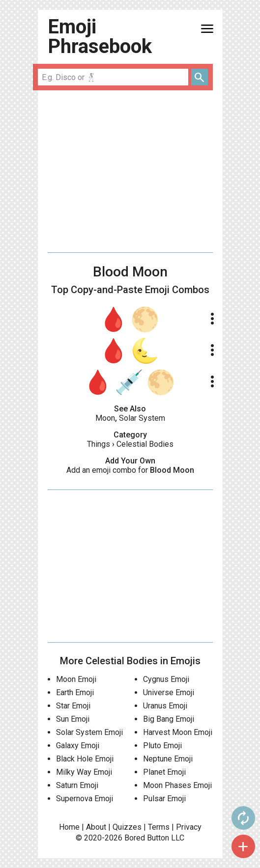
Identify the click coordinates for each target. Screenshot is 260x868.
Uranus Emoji (165, 706)
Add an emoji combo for (130, 470)
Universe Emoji (169, 692)
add (243, 846)
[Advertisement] (130, 171)
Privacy (189, 827)
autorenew (243, 818)
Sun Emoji (73, 719)
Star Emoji (73, 706)
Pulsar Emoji (164, 799)
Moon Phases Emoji (177, 785)
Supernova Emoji (85, 799)
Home (69, 827)
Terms (159, 827)
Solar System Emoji (89, 732)
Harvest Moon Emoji (178, 732)
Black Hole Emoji (85, 759)
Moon (105, 418)
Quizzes (127, 827)
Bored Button (147, 838)
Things (99, 444)
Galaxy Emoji (78, 746)
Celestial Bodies (145, 444)
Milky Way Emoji (84, 772)
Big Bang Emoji (169, 719)
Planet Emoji (164, 772)
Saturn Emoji (77, 785)
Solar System (142, 418)
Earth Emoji (75, 692)
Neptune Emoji (168, 759)
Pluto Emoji (162, 746)
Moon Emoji (76, 679)
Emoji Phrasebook (100, 37)
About (96, 827)
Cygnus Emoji (166, 679)
